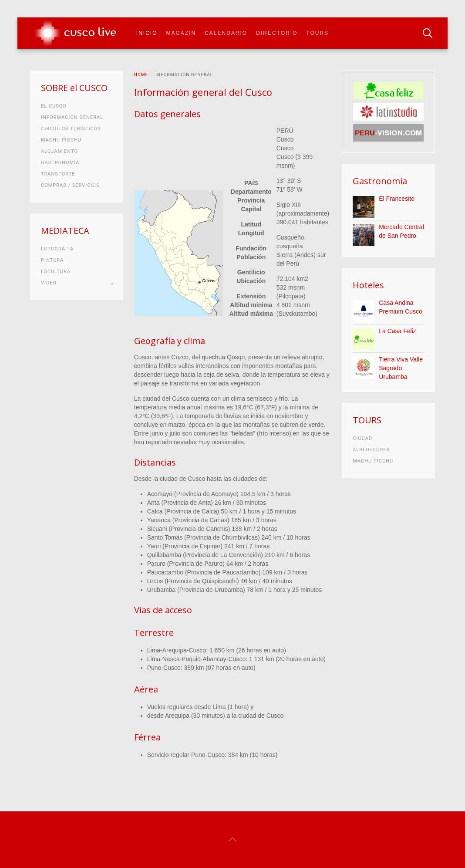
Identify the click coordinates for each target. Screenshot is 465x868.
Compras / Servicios (70, 185)
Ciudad (362, 438)
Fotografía (57, 249)
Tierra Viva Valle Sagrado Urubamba (401, 368)
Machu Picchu (61, 140)
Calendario (226, 33)
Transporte (58, 174)
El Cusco (54, 106)
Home (141, 75)
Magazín (181, 33)
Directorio (277, 33)
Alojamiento (59, 151)
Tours (317, 33)
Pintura (52, 260)
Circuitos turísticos (71, 129)
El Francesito (397, 199)
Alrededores (371, 450)
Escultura (56, 272)
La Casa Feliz (398, 331)
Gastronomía (60, 163)
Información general (72, 117)
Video (49, 283)
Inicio (147, 33)
